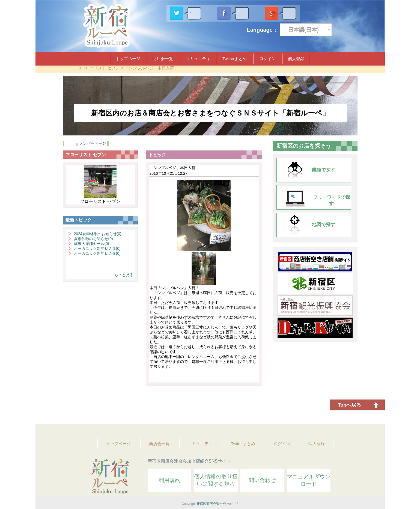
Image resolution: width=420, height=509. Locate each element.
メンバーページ (93, 143)
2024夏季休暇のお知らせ (98, 234)
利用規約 (169, 480)
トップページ (128, 59)
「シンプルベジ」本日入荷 (149, 68)
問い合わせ (262, 480)
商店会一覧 (163, 59)
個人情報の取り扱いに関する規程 (216, 480)
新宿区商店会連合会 (211, 504)
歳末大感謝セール (92, 244)
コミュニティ (198, 59)
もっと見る (124, 275)
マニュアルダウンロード (309, 480)
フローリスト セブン (101, 68)
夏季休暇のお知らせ (93, 239)
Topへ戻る (350, 405)
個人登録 (296, 59)
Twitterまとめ (235, 59)
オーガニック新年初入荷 (97, 248)
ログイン (267, 59)
